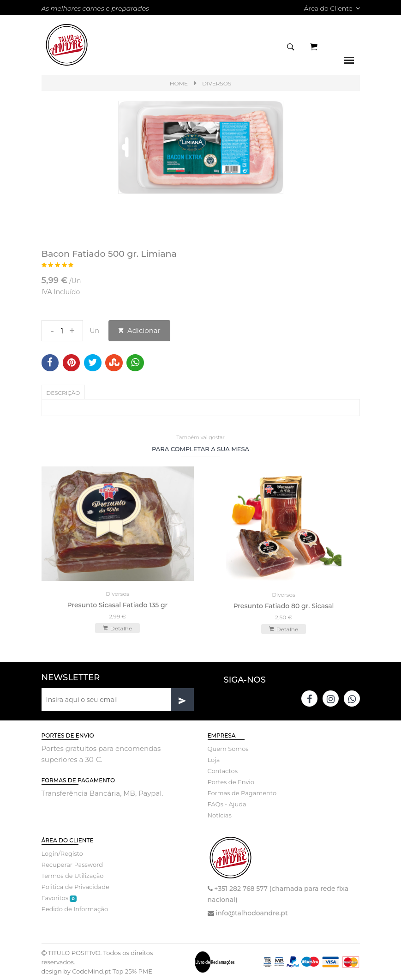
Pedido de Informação (75, 908)
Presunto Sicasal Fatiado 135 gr (118, 604)
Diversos (217, 83)
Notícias (220, 815)
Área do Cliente (332, 8)
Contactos (223, 770)
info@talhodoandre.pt (251, 913)
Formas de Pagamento (242, 792)
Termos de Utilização (73, 875)
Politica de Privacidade (75, 886)
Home (179, 83)
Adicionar (139, 330)
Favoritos (59, 898)
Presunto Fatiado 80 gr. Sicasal (283, 605)
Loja (214, 759)
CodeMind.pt (91, 971)
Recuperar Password (72, 864)
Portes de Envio (231, 781)
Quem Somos (228, 748)
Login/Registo (62, 853)
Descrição (63, 393)
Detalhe (117, 627)
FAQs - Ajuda (227, 804)
